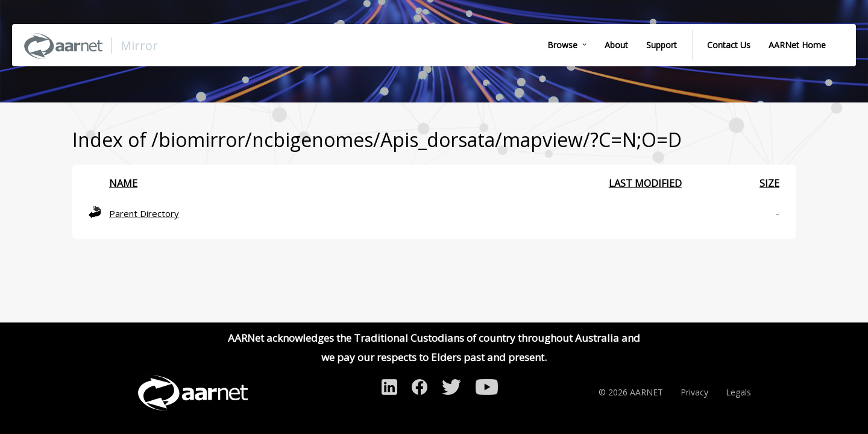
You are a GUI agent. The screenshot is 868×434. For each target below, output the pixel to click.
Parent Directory (144, 213)
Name (123, 183)
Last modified (645, 183)
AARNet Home (797, 45)
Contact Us (729, 45)
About (616, 45)
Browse (562, 45)
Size (769, 183)
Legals (738, 392)
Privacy (694, 392)
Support (662, 45)
